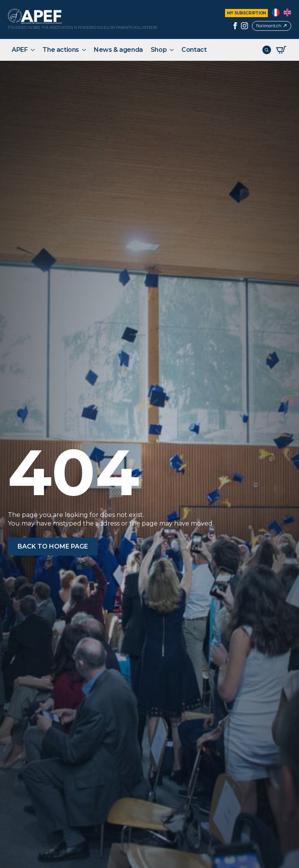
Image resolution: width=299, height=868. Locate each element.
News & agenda (118, 50)
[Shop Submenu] (172, 50)
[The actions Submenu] (84, 50)
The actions (61, 50)
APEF (20, 50)
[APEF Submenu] (33, 50)
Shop (159, 50)
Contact (194, 50)
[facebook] (235, 26)
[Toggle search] (267, 50)
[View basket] (281, 50)
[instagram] (244, 26)
